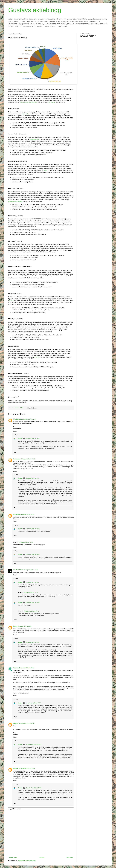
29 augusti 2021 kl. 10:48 (29, 419)
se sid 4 (36, 357)
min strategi (52, 102)
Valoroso (16, 668)
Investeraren (17, 459)
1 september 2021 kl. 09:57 (27, 668)
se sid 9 (11, 301)
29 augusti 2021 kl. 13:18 (27, 515)
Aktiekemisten (17, 419)
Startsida (42, 857)
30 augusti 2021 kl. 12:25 (31, 592)
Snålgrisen (16, 515)
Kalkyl (15, 626)
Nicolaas (16, 769)
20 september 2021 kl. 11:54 (27, 769)
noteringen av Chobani (15, 201)
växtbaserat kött (34, 139)
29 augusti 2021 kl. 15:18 (33, 582)
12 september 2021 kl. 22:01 (26, 723)
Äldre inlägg (70, 857)
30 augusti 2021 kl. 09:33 (24, 626)
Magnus (16, 723)
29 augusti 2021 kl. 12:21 (33, 478)
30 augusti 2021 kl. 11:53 (33, 642)
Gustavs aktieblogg (35, 10)
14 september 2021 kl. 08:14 (33, 745)
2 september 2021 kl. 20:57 (33, 703)
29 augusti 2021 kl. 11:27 (28, 459)
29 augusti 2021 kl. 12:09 (33, 439)
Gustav (20, 439)
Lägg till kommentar (15, 809)
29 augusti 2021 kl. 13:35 (33, 529)
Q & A (45, 170)
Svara (15, 431)
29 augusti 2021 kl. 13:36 (33, 555)
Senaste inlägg (13, 857)
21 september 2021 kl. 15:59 (33, 788)
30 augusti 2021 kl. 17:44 (33, 603)
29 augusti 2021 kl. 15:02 (31, 570)
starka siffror (25, 114)
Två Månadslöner (18, 570)
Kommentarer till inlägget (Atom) (27, 860)
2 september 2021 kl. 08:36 (31, 611)
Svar (16, 435)
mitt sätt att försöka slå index (28, 102)
